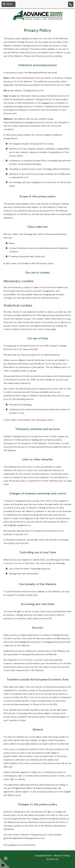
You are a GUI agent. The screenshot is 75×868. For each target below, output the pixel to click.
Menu (8, 4)
